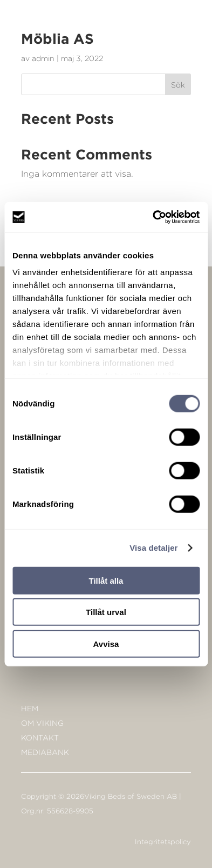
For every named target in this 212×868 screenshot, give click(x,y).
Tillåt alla (106, 580)
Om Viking (42, 723)
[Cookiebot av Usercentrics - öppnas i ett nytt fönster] (153, 217)
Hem (30, 708)
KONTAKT (40, 737)
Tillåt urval (106, 612)
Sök (178, 85)
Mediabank (45, 752)
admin (43, 58)
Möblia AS (57, 38)
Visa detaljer (153, 548)
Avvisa (106, 643)
